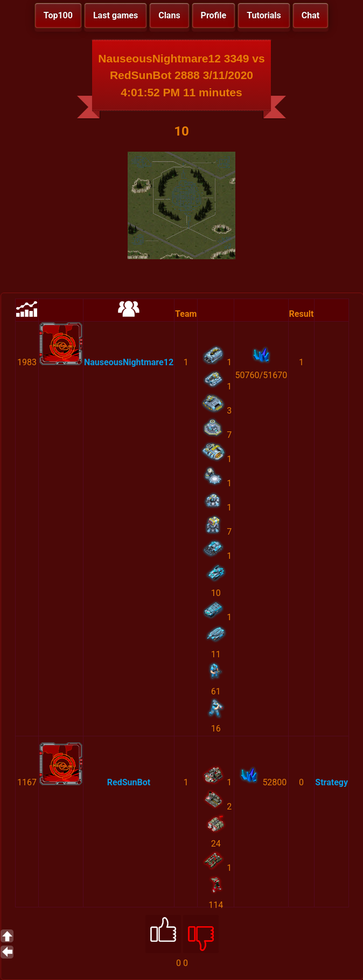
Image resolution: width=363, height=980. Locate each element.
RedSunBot (129, 782)
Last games (116, 15)
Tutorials (264, 15)
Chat (310, 15)
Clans (169, 15)
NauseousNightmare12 (129, 362)
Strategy (331, 782)
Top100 (58, 15)
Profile (214, 15)
